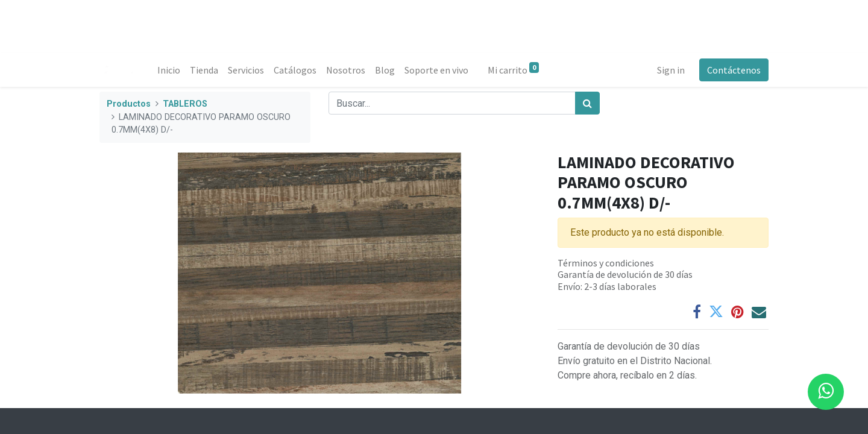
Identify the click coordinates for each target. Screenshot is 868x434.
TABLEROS (185, 104)
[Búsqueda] (587, 103)
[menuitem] (169, 70)
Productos (129, 104)
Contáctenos (734, 70)
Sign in (671, 70)
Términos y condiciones (606, 263)
